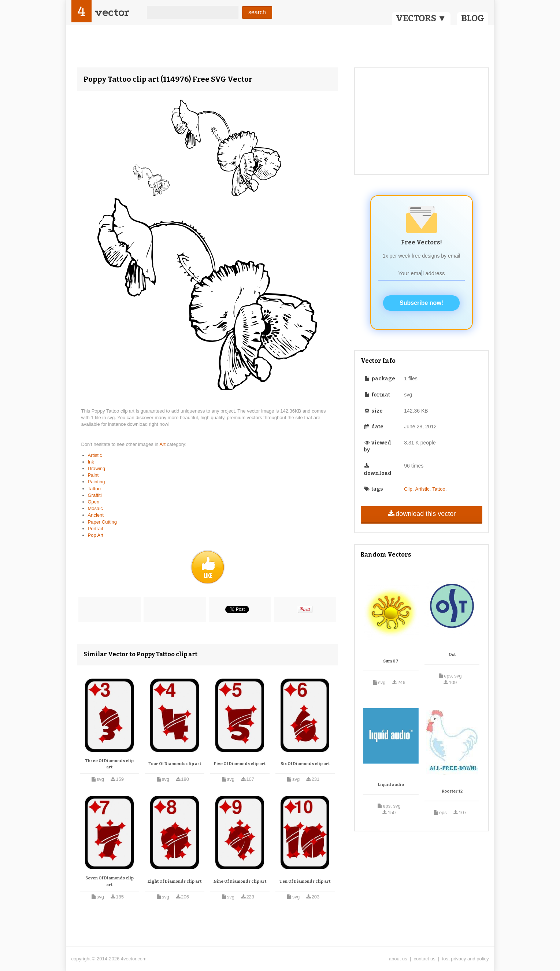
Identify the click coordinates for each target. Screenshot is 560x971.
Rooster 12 (452, 791)
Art (163, 444)
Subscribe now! (421, 303)
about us (398, 959)
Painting (97, 482)
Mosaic (95, 508)
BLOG (473, 18)
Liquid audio (391, 785)
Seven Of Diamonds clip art (110, 881)
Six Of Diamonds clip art (305, 764)
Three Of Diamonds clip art (109, 764)
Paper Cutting (103, 522)
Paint (93, 475)
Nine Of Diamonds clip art (240, 881)
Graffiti (95, 495)
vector (112, 12)
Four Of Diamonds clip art (175, 764)
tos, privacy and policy (466, 959)
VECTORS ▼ (421, 18)
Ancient (96, 515)
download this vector (421, 514)
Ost (452, 655)
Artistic (95, 455)
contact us (425, 959)
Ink (91, 462)
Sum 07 (391, 661)
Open (94, 502)
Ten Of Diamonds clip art (305, 881)
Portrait (96, 529)
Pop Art (96, 535)
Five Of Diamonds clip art (240, 764)
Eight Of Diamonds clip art (175, 881)
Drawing (97, 468)
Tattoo (94, 489)
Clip (408, 489)
